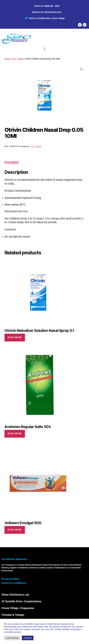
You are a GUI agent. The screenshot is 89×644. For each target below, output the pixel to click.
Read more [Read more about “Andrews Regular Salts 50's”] (15, 433)
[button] (45, 48)
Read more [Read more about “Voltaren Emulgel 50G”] (15, 529)
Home (7, 58)
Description (12, 161)
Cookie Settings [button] (12, 637)
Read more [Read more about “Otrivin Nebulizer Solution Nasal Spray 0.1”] (15, 337)
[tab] (12, 161)
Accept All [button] (28, 637)
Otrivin (21, 58)
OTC (14, 58)
